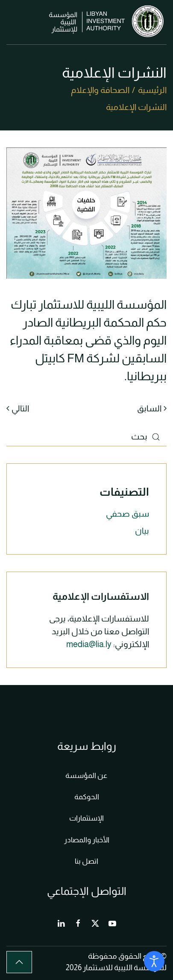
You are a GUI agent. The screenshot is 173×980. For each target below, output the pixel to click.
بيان (142, 531)
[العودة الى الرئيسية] (108, 22)
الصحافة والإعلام (100, 90)
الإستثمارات (86, 818)
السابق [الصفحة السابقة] (152, 408)
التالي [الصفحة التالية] (18, 408)
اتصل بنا (86, 861)
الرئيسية (152, 90)
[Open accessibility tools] (154, 961)
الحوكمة (87, 797)
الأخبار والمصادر (87, 840)
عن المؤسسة (86, 776)
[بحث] (86, 437)
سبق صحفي (128, 514)
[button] (11, 22)
